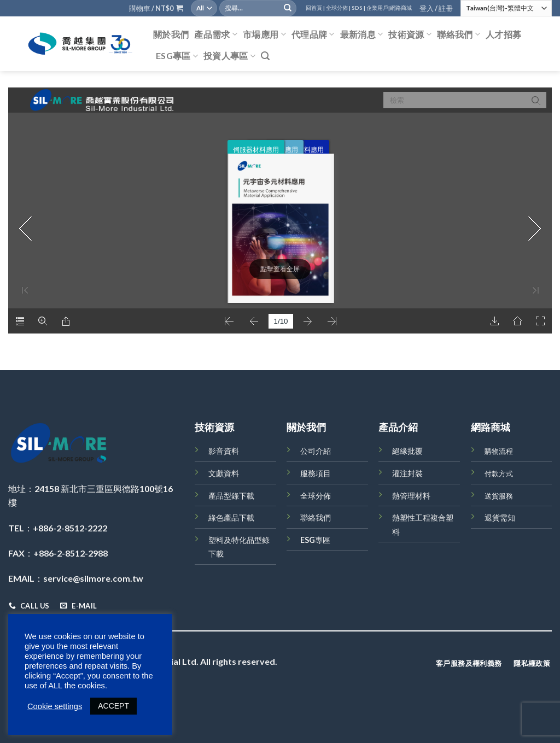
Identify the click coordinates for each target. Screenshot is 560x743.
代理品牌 (313, 34)
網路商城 (401, 8)
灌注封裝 (407, 473)
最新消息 (362, 34)
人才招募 (503, 34)
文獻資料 (224, 473)
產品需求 (216, 34)
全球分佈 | (338, 8)
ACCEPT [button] (113, 706)
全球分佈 (316, 496)
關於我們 (171, 34)
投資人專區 (229, 56)
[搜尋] (265, 56)
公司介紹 (316, 451)
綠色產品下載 (231, 517)
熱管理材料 (411, 496)
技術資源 (410, 34)
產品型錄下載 (231, 496)
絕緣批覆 (407, 451)
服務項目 (316, 473)
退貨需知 (500, 517)
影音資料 (224, 451)
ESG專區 (177, 56)
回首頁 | (315, 8)
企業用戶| (378, 8)
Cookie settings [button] (55, 706)
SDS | (358, 8)
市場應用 (264, 34)
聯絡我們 (459, 34)
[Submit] (288, 8)
